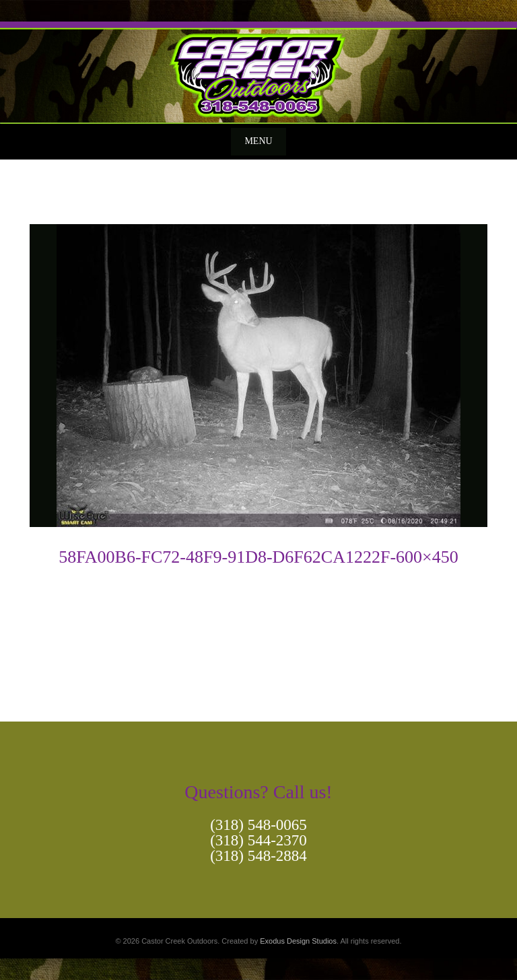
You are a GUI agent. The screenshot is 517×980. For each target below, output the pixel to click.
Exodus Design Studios (298, 941)
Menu (258, 141)
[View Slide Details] (258, 73)
